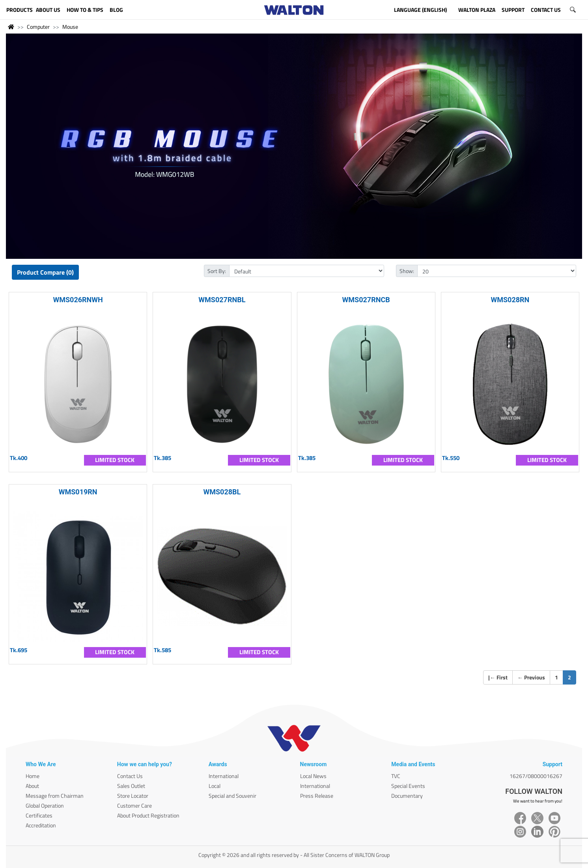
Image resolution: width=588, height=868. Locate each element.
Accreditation (41, 825)
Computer (38, 27)
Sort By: (217, 271)
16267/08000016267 (536, 776)
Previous (531, 677)
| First (498, 677)
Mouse (70, 27)
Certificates (39, 815)
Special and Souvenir (232, 796)
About (32, 786)
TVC (396, 776)
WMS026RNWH (78, 300)
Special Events (408, 786)
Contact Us (130, 776)
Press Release (317, 796)
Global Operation (45, 805)
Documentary (407, 796)
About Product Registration (148, 815)
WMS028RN (510, 300)
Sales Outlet (131, 786)
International (224, 776)
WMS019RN (78, 492)
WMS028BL (222, 492)
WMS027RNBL (222, 300)
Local (215, 786)
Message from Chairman (55, 796)
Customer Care (134, 805)
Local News (313, 776)
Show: (407, 271)
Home (33, 776)
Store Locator (133, 796)
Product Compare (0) (45, 272)
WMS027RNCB (366, 300)
